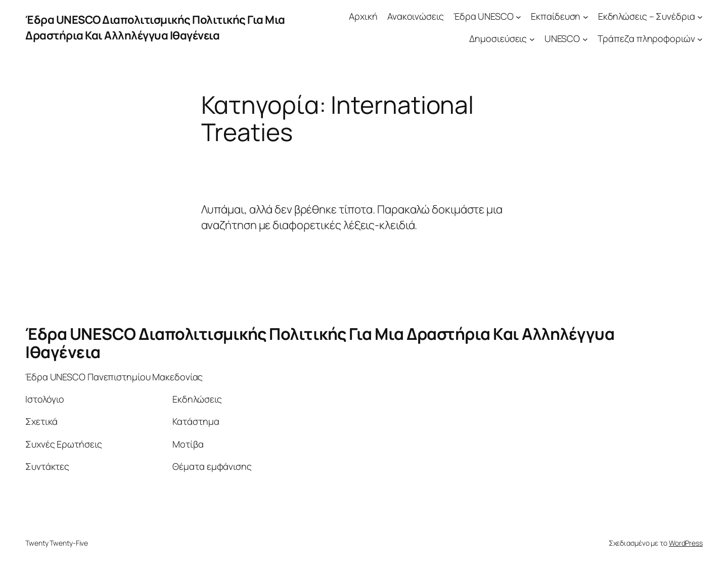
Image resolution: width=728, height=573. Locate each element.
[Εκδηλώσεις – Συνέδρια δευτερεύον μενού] (700, 16)
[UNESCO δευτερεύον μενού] (585, 39)
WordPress (686, 543)
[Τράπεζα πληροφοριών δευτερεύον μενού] (700, 39)
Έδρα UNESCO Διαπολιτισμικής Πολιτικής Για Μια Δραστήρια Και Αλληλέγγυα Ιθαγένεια (155, 28)
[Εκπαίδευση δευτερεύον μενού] (586, 16)
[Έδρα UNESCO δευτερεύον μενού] (518, 16)
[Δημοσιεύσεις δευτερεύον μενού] (532, 39)
